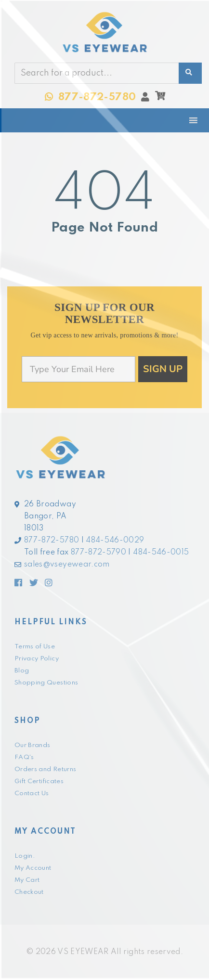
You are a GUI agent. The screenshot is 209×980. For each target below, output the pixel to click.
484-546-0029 (115, 541)
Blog (22, 671)
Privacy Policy (37, 659)
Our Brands (33, 745)
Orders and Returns (45, 769)
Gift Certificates (39, 781)
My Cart (27, 880)
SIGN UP (163, 369)
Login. (25, 856)
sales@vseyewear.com (67, 565)
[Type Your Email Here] (78, 369)
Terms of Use (35, 647)
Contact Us (32, 793)
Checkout (29, 892)
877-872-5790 (98, 553)
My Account (33, 868)
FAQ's (24, 757)
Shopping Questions (46, 683)
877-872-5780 (52, 541)
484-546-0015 (161, 553)
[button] (160, 98)
